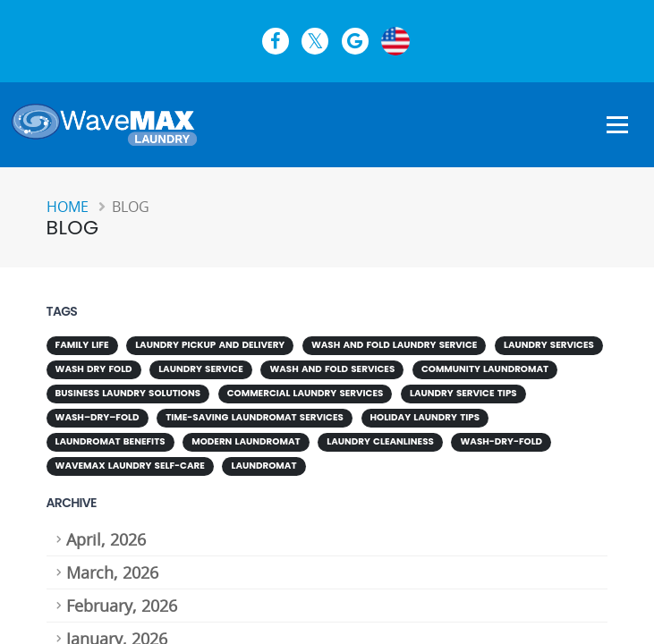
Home (68, 207)
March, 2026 (112, 567)
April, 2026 (106, 534)
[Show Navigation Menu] (617, 126)
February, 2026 (122, 600)
